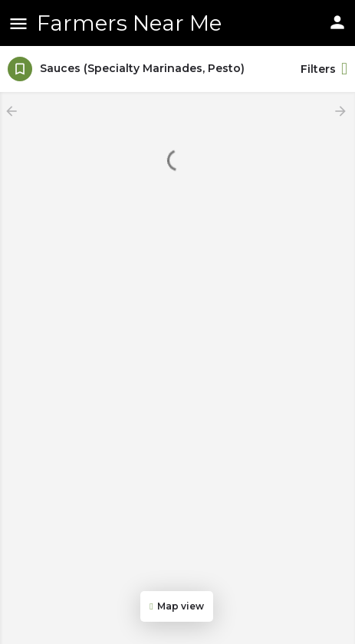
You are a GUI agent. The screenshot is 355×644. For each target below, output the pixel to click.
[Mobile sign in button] (337, 22)
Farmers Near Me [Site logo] (129, 23)
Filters (324, 69)
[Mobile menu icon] (18, 23)
